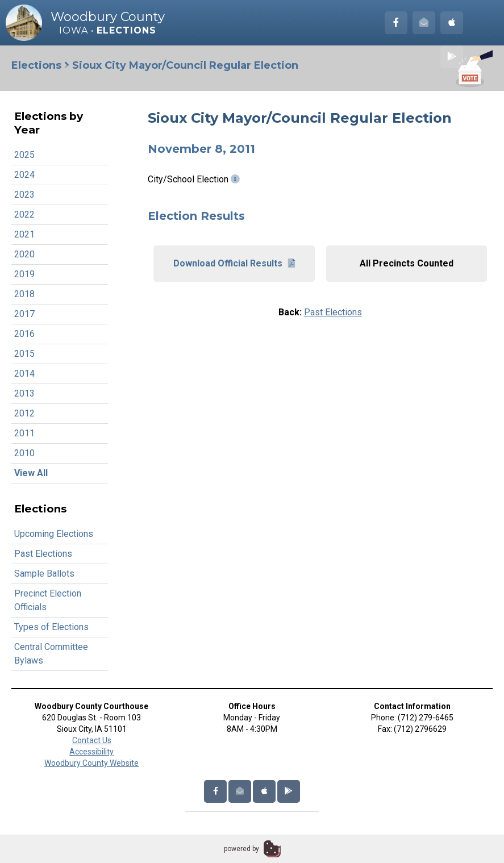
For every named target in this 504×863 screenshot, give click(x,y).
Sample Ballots (44, 574)
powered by (241, 849)
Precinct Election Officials (48, 600)
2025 (24, 155)
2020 (24, 254)
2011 (24, 433)
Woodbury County (108, 17)
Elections (36, 65)
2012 (24, 413)
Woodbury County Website (91, 763)
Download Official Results (234, 263)
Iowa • (108, 30)
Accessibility (91, 752)
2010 (24, 453)
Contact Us (92, 740)
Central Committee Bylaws (51, 654)
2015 (24, 354)
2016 (24, 334)
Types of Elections (51, 627)
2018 (24, 294)
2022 (24, 214)
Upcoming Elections (54, 534)
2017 (24, 314)
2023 (24, 195)
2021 (24, 234)
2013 (24, 393)
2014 (24, 374)
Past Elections (43, 554)
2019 (24, 274)
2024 (24, 175)
